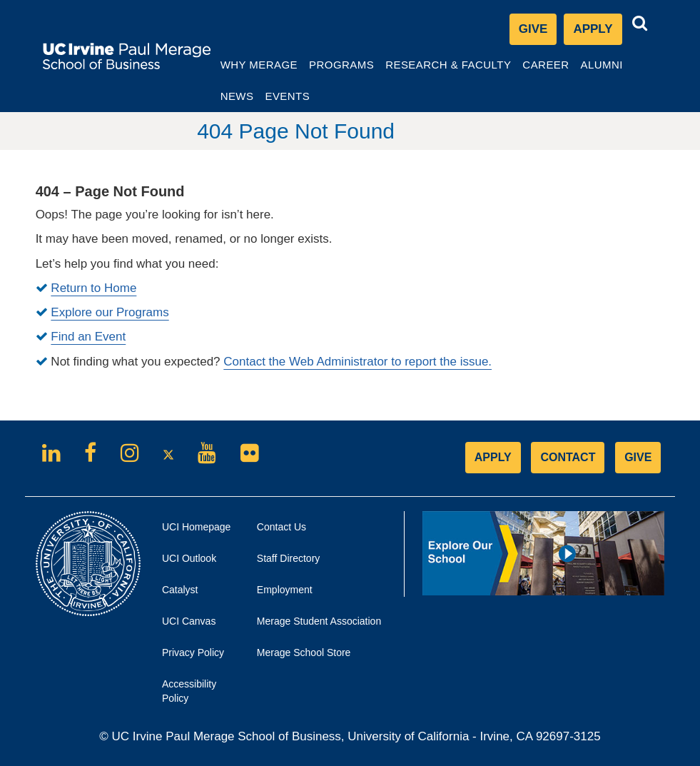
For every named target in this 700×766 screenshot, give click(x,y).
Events (301, 95)
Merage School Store (320, 656)
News (251, 95)
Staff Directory (288, 558)
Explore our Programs (110, 312)
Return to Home (93, 287)
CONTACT (568, 457)
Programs (355, 68)
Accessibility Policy (189, 690)
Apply (597, 32)
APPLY (493, 457)
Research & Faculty (462, 68)
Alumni (618, 68)
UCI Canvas (199, 624)
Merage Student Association (319, 620)
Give (533, 28)
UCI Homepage (199, 530)
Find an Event (88, 337)
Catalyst (196, 593)
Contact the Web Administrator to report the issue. (357, 361)
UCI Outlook (199, 561)
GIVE (638, 457)
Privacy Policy (199, 656)
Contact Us (281, 526)
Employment (285, 589)
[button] (640, 23)
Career (562, 68)
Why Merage (272, 68)
